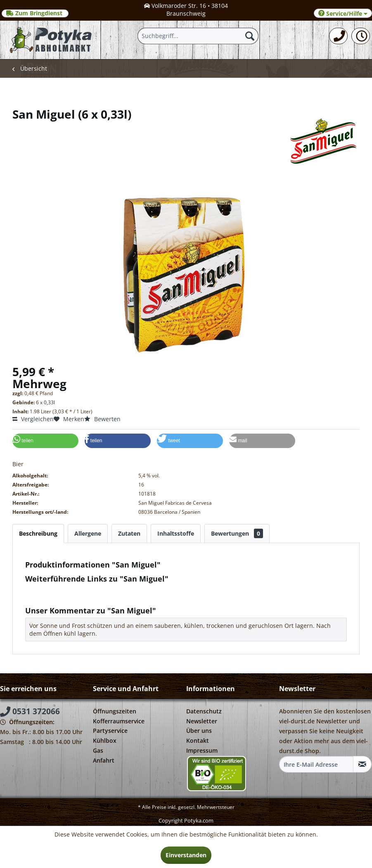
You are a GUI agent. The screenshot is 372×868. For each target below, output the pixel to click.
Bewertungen (237, 533)
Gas (98, 750)
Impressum (202, 750)
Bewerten (102, 419)
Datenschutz (204, 711)
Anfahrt (104, 760)
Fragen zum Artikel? (56, 590)
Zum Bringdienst (35, 13)
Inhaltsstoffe (176, 533)
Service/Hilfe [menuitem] (343, 13)
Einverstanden (186, 855)
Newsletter (202, 721)
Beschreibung (38, 533)
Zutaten (129, 533)
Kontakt (198, 740)
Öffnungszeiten (115, 711)
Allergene (88, 533)
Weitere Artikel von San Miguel (71, 597)
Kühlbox (105, 740)
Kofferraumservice (119, 721)
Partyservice (110, 731)
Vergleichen (33, 419)
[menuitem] (338, 36)
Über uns (199, 731)
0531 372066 (30, 711)
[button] (45, 441)
